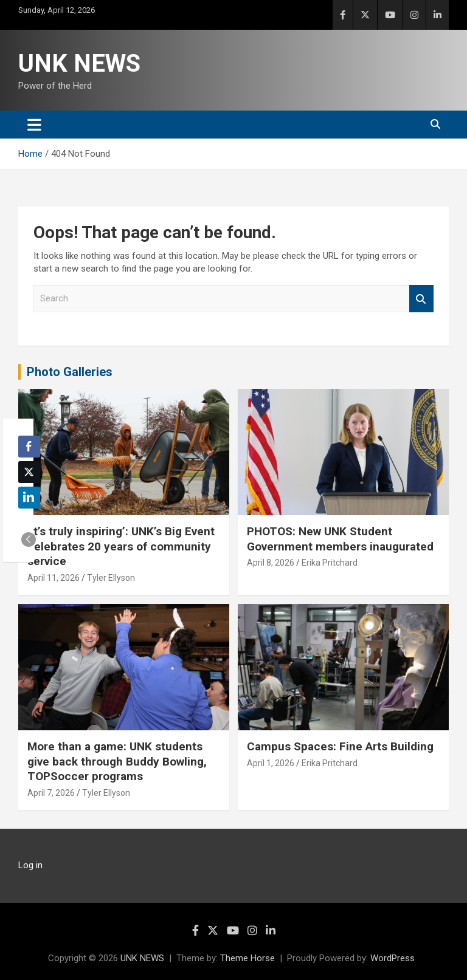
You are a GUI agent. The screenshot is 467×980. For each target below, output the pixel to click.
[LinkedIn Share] (29, 498)
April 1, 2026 (271, 763)
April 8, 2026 (271, 563)
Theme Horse (247, 958)
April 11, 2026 (54, 578)
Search (421, 299)
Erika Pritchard (330, 563)
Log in (30, 865)
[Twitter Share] (29, 472)
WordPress (393, 958)
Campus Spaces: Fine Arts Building (340, 746)
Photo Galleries (70, 372)
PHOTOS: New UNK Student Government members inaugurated (340, 539)
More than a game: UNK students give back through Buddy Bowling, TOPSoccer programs (117, 761)
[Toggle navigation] (34, 125)
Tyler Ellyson (111, 578)
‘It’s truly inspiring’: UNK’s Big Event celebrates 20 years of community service (121, 546)
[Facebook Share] (29, 447)
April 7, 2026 (51, 793)
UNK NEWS (79, 63)
